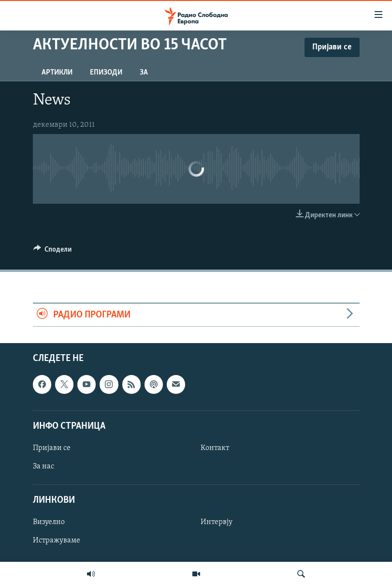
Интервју (217, 522)
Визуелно (49, 522)
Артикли (57, 73)
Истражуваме (57, 541)
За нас (44, 466)
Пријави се (52, 448)
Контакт (215, 448)
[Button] (53, 252)
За (144, 73)
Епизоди (106, 73)
